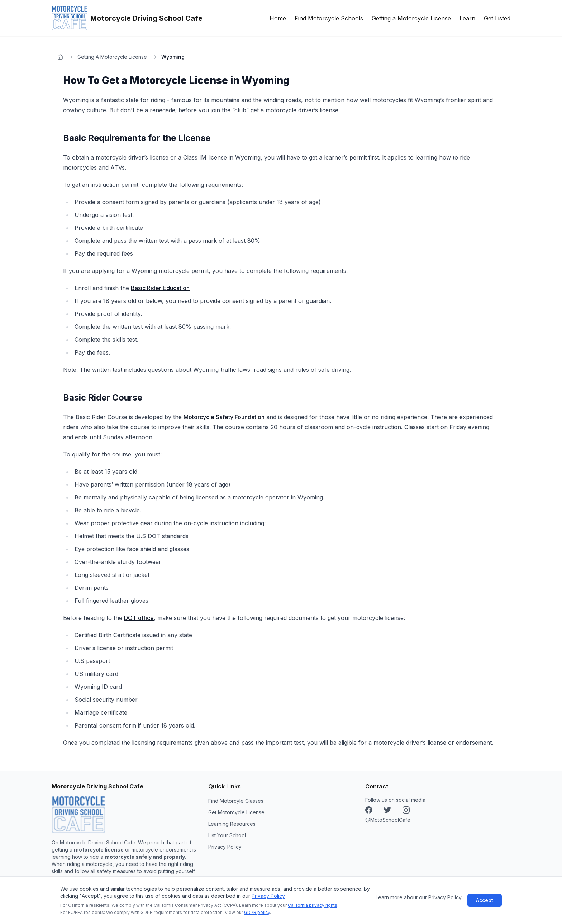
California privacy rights (313, 905)
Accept (485, 900)
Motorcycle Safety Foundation (224, 417)
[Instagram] (387, 810)
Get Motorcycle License (236, 812)
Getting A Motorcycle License (112, 57)
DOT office (139, 618)
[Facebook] (369, 810)
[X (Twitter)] (406, 810)
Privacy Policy (268, 896)
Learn (467, 18)
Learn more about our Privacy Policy (419, 897)
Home (278, 18)
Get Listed (497, 18)
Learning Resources (232, 824)
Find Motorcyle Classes (236, 801)
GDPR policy (257, 912)
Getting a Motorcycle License (411, 18)
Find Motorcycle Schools (329, 18)
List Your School (227, 835)
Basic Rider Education (160, 288)
